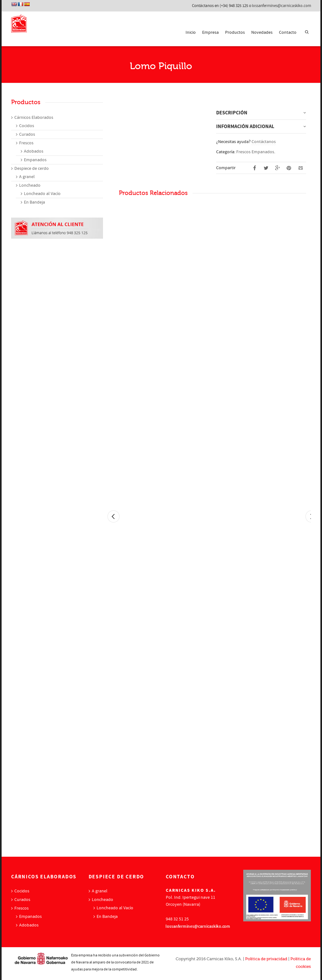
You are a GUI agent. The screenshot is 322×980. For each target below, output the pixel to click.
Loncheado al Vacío (42, 194)
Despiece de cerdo (32, 169)
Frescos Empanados (255, 152)
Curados (27, 134)
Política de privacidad (266, 959)
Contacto (288, 32)
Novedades (262, 32)
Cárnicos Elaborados (34, 118)
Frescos (26, 143)
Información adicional (245, 126)
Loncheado (30, 185)
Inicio (191, 32)
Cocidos (27, 126)
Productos (235, 32)
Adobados (34, 151)
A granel (27, 177)
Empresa (210, 32)
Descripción (232, 113)
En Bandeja (34, 202)
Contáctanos (264, 142)
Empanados (35, 160)
